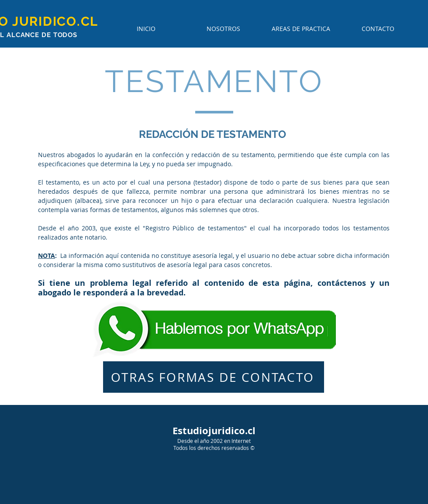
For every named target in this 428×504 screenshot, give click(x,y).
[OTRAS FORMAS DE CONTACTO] (214, 377)
